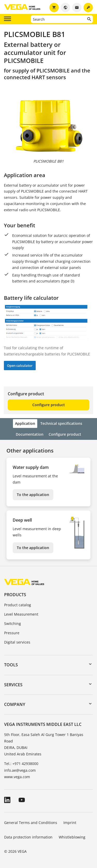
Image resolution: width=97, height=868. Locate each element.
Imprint (70, 823)
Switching (13, 623)
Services (13, 685)
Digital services (17, 642)
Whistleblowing (72, 837)
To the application (33, 495)
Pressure (12, 633)
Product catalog (18, 605)
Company (15, 704)
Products (15, 595)
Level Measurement (21, 614)
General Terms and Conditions (31, 823)
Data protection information (28, 837)
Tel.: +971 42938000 (21, 764)
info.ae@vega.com (20, 770)
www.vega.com (17, 777)
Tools (11, 665)
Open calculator (20, 366)
